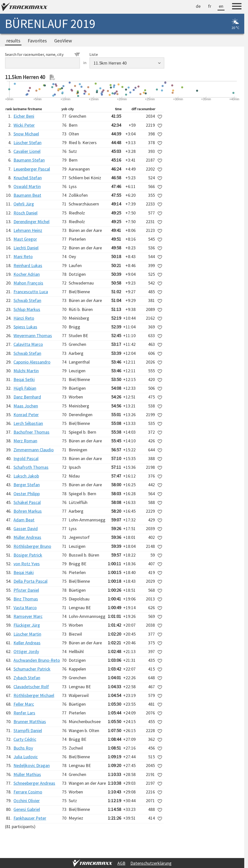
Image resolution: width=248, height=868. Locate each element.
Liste (94, 54)
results (13, 41)
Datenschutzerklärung (151, 863)
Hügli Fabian (25, 388)
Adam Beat (24, 520)
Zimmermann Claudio (34, 450)
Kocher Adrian (27, 274)
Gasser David (26, 529)
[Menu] (237, 7)
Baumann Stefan (29, 160)
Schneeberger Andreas (34, 783)
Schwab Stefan (27, 300)
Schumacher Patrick (32, 669)
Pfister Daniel (26, 590)
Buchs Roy (23, 748)
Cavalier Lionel (27, 151)
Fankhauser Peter (30, 818)
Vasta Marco (25, 608)
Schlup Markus (27, 309)
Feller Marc (24, 704)
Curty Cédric (25, 739)
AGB (121, 863)
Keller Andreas (27, 643)
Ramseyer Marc (28, 616)
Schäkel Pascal (27, 502)
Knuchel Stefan (28, 178)
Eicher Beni (24, 116)
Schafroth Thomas (31, 467)
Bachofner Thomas (31, 432)
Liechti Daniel (26, 248)
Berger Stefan (27, 485)
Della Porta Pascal (30, 581)
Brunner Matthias (30, 722)
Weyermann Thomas (33, 336)
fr (210, 6)
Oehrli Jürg (24, 204)
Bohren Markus (28, 511)
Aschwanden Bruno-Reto (37, 660)
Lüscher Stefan (27, 143)
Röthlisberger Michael (34, 695)
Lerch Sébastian (28, 423)
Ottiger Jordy (26, 651)
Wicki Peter (24, 125)
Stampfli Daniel (28, 730)
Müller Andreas (27, 537)
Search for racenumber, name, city (42, 54)
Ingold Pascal (26, 458)
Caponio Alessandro (32, 362)
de (198, 6)
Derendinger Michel (31, 222)
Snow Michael (26, 134)
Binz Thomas (26, 599)
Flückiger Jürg (27, 625)
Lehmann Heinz (28, 230)
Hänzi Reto (24, 318)
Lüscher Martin (27, 634)
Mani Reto (23, 256)
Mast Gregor (25, 239)
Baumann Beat (27, 195)
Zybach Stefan (27, 678)
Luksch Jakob (26, 476)
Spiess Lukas (25, 327)
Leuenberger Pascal (32, 169)
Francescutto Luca (31, 292)
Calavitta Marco (28, 344)
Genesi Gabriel (27, 809)
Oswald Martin (27, 186)
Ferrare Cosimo (28, 792)
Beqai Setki (24, 379)
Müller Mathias (27, 774)
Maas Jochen (26, 406)
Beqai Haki (24, 572)
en (221, 6)
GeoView (63, 41)
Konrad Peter (26, 415)
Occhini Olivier (27, 801)
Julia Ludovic (26, 757)
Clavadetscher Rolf (31, 687)
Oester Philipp (27, 494)
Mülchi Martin (26, 371)
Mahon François (28, 283)
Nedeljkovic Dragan (32, 765)
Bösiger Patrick (28, 555)
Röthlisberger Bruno (32, 546)
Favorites (37, 41)
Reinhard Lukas (28, 265)
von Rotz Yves (27, 564)
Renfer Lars (24, 713)
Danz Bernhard (27, 397)
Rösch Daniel (25, 213)
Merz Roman (25, 441)
